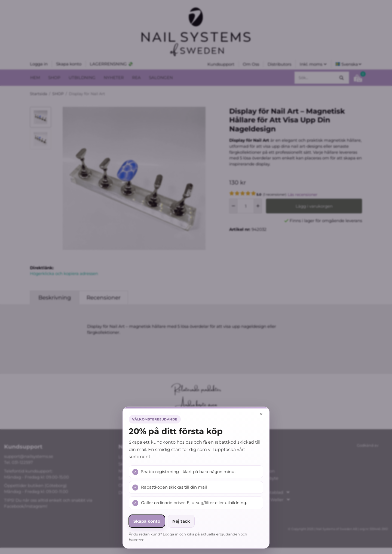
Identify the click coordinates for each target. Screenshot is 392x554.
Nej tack (181, 521)
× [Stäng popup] (261, 414)
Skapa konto (147, 521)
